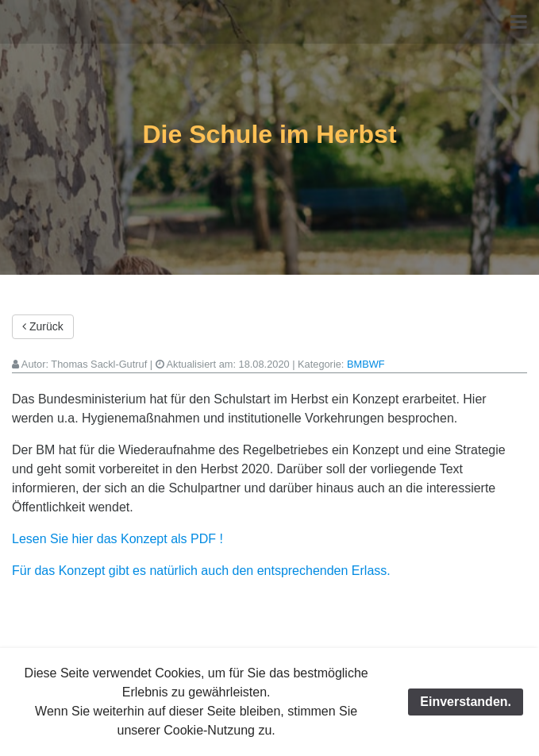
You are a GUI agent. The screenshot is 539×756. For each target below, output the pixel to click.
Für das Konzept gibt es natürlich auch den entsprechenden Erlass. (201, 571)
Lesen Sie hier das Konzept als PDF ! (117, 539)
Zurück (43, 326)
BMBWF (366, 364)
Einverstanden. (466, 702)
